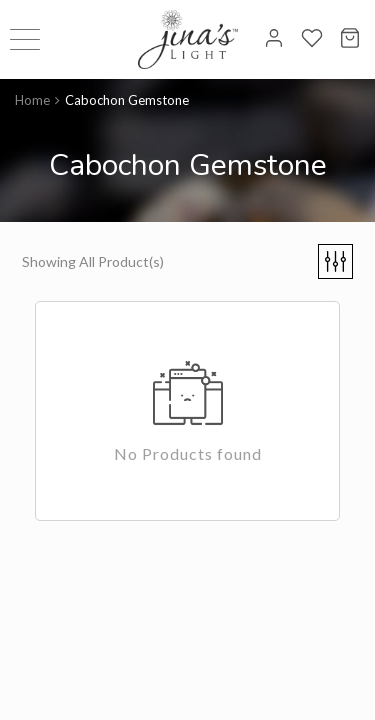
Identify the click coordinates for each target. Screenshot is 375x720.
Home (32, 100)
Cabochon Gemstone (127, 100)
